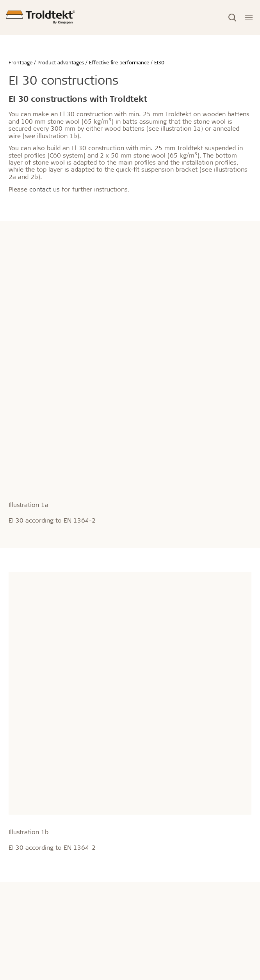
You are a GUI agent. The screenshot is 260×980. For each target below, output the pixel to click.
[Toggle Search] (232, 18)
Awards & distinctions (157, 820)
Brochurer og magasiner (160, 924)
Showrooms (24, 924)
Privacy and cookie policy (162, 866)
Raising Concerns (151, 877)
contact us (45, 189)
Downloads (144, 935)
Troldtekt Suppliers (153, 854)
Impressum (144, 832)
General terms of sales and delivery (174, 843)
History (139, 809)
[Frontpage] (41, 17)
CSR (135, 798)
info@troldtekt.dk (31, 812)
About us (144, 782)
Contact (21, 909)
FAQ (135, 947)
